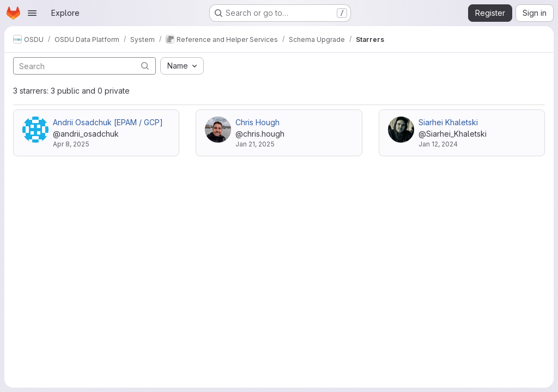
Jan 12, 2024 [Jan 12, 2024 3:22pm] (438, 144)
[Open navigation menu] (32, 13)
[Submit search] (145, 66)
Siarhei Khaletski (448, 122)
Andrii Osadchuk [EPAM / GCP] (108, 122)
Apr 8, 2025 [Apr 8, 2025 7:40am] (71, 144)
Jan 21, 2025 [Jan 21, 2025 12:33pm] (255, 144)
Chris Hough (257, 122)
